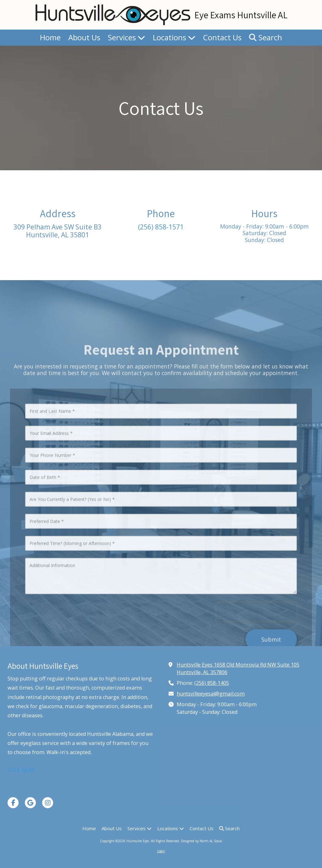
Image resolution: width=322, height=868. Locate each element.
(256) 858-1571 (161, 227)
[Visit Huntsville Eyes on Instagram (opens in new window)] (48, 803)
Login (161, 851)
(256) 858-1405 (212, 683)
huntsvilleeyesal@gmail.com (211, 694)
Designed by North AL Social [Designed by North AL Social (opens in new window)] (201, 841)
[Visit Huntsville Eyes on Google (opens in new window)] (30, 803)
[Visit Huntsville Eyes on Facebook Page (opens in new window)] (13, 803)
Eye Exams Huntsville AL (241, 15)
